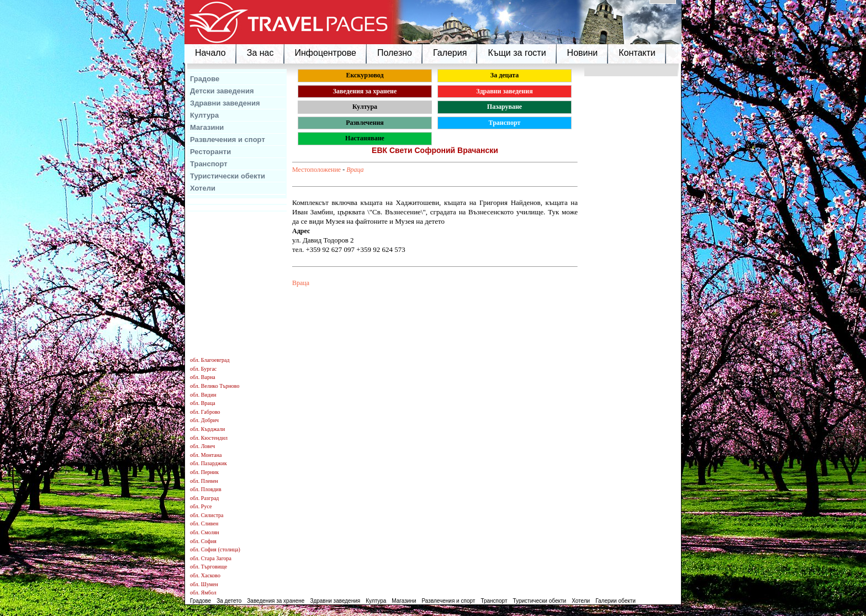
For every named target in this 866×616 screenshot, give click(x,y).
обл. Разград (204, 498)
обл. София (203, 541)
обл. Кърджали (207, 429)
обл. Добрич (204, 420)
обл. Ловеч (202, 446)
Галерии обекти (616, 601)
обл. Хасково (205, 575)
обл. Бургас (203, 369)
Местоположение (316, 170)
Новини (583, 53)
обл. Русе (201, 506)
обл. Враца (203, 403)
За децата (505, 75)
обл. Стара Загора (211, 558)
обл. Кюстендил (209, 438)
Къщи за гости (517, 53)
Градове (205, 79)
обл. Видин (203, 395)
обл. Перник (204, 472)
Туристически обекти (228, 176)
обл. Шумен (204, 584)
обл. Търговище (208, 567)
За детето (229, 601)
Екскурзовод (365, 75)
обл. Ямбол (203, 593)
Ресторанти (210, 152)
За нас (260, 53)
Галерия (450, 53)
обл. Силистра (207, 515)
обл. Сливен (204, 523)
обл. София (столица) (215, 549)
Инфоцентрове (326, 53)
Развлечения (365, 123)
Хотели (203, 188)
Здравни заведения (225, 103)
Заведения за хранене (365, 91)
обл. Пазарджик (208, 463)
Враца (355, 170)
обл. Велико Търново (215, 386)
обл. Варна (203, 377)
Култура (204, 115)
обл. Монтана (206, 455)
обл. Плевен (204, 481)
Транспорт (209, 164)
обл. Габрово (205, 412)
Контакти (637, 53)
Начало (210, 53)
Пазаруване (505, 107)
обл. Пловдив (206, 489)
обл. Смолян (205, 532)
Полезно (395, 53)
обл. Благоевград (210, 360)
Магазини (207, 127)
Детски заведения (222, 91)
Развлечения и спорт (228, 139)
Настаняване (365, 138)
